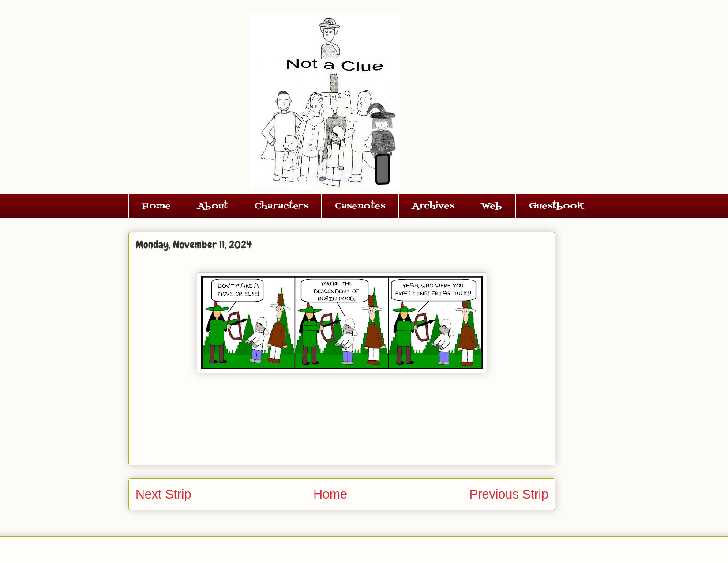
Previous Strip (509, 494)
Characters (281, 206)
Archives (433, 206)
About (213, 206)
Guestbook (556, 206)
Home (156, 206)
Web (492, 206)
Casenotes (360, 206)
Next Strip (163, 494)
